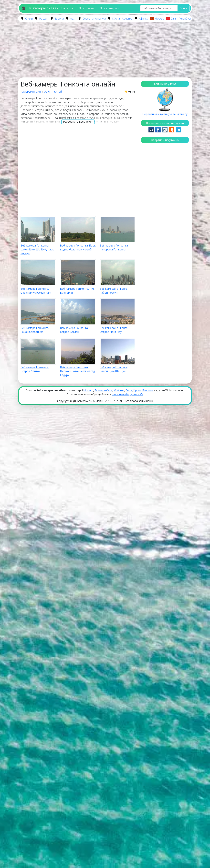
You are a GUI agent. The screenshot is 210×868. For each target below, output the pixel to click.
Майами (119, 390)
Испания (147, 390)
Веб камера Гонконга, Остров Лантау (35, 369)
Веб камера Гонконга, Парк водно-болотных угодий (78, 247)
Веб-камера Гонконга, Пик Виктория (77, 291)
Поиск (183, 8)
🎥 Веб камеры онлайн (40, 8)
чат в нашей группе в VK (128, 394)
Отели (29, 19)
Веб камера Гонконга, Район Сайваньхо (35, 330)
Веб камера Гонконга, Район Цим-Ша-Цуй (114, 369)
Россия (44, 19)
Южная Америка (122, 19)
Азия (73, 19)
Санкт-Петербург (181, 19)
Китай (58, 92)
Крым (137, 390)
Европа (59, 19)
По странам (86, 8)
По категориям (110, 8)
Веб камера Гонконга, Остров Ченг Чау (114, 330)
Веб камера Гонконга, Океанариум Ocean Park (36, 291)
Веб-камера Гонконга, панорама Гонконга (114, 247)
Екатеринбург (103, 390)
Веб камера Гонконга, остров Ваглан (74, 330)
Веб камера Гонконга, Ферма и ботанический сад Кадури (77, 371)
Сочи (129, 390)
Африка (143, 19)
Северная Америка (94, 19)
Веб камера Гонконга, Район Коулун (114, 291)
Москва (159, 19)
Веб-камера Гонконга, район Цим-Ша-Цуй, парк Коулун (37, 249)
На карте (67, 8)
